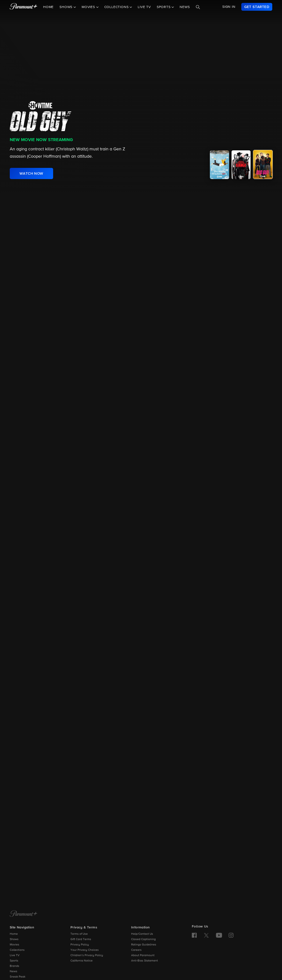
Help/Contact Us (142, 934)
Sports (14, 961)
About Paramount (143, 955)
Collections (17, 950)
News (185, 7)
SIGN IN (229, 7)
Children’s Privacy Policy (87, 955)
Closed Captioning (143, 939)
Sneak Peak (18, 977)
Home (48, 7)
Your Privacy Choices (85, 950)
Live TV (144, 7)
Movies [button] (89, 7)
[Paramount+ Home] (24, 914)
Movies (15, 945)
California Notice (82, 961)
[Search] (198, 7)
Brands (15, 966)
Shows (14, 939)
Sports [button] (164, 7)
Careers (136, 950)
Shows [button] (67, 7)
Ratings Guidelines (144, 945)
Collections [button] (117, 7)
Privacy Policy (80, 945)
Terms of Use (79, 934)
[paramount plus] (24, 7)
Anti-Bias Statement (145, 961)
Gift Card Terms (81, 939)
